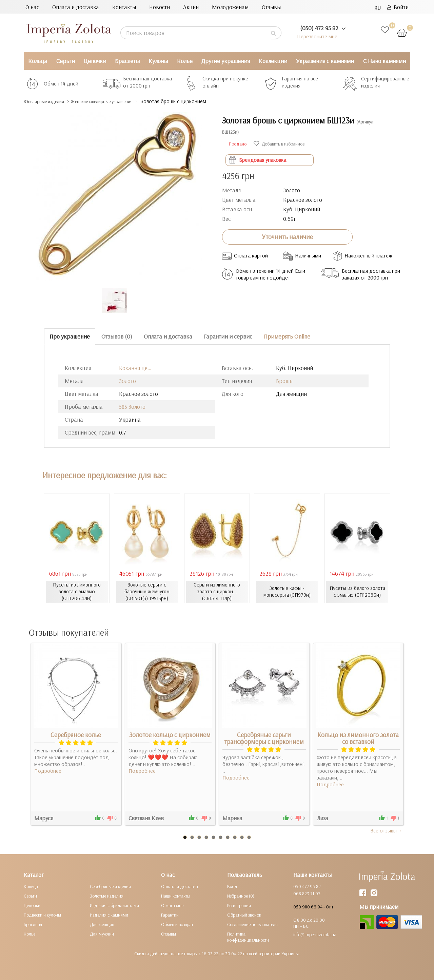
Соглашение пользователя (252, 924)
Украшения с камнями (325, 61)
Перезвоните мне (316, 36)
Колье (185, 61)
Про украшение (70, 336)
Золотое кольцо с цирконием (170, 734)
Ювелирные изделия (49, 101)
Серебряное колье (76, 734)
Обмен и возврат (177, 924)
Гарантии (170, 915)
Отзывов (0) (117, 336)
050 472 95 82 (307, 886)
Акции (191, 7)
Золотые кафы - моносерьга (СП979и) (287, 592)
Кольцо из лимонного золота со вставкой (358, 738)
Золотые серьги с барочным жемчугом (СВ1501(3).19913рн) (147, 592)
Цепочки (95, 61)
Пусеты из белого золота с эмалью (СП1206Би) (357, 592)
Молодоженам (230, 7)
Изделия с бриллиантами (114, 905)
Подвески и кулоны (42, 915)
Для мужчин (102, 934)
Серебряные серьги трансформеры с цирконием (264, 738)
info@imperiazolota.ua (315, 934)
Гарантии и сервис (228, 336)
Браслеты (127, 61)
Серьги (66, 61)
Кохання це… (135, 368)
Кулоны (158, 61)
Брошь (284, 381)
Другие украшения (226, 61)
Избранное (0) (241, 896)
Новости (160, 7)
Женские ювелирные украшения (122, 101)
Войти (398, 7)
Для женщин (102, 924)
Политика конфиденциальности (248, 937)
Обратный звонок (244, 915)
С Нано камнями (384, 61)
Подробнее (48, 770)
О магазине (172, 905)
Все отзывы (386, 830)
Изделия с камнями (109, 915)
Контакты (124, 7)
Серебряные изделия (110, 886)
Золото (127, 381)
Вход (232, 886)
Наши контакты (176, 896)
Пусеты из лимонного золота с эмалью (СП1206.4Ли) (77, 592)
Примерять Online (287, 336)
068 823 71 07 (307, 893)
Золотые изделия (107, 896)
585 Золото (132, 407)
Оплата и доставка (76, 7)
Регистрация (239, 905)
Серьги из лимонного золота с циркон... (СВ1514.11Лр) (217, 592)
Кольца (38, 61)
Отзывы (271, 7)
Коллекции (273, 61)
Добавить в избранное (279, 144)
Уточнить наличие (287, 237)
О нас (32, 7)
